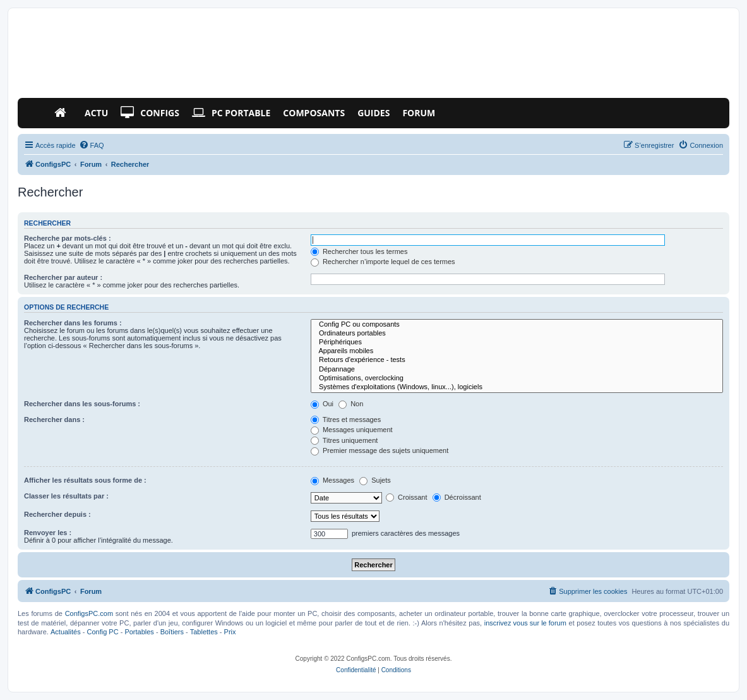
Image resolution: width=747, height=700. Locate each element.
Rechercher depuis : (57, 514)
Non (351, 404)
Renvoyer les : (48, 533)
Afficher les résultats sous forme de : (85, 480)
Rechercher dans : (54, 419)
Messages (332, 480)
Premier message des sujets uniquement (379, 450)
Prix (230, 632)
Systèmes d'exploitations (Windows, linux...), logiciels (517, 387)
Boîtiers (172, 632)
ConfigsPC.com (89, 613)
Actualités (66, 632)
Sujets (375, 480)
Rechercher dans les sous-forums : (82, 404)
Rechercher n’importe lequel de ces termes (383, 262)
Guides (373, 113)
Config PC (102, 632)
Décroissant (457, 497)
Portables (139, 632)
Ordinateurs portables (517, 334)
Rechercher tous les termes (359, 251)
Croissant (407, 497)
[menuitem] (92, 145)
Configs (150, 113)
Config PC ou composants (517, 325)
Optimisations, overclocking (517, 378)
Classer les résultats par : (66, 496)
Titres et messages (346, 419)
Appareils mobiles (517, 351)
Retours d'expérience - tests (517, 360)
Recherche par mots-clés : (68, 238)
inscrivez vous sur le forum (525, 623)
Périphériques (517, 342)
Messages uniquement (352, 430)
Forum (419, 113)
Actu (96, 113)
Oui (322, 404)
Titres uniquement (344, 440)
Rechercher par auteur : (63, 277)
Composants (314, 113)
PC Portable (231, 113)
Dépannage (517, 370)
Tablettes (204, 632)
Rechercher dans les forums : (73, 323)
